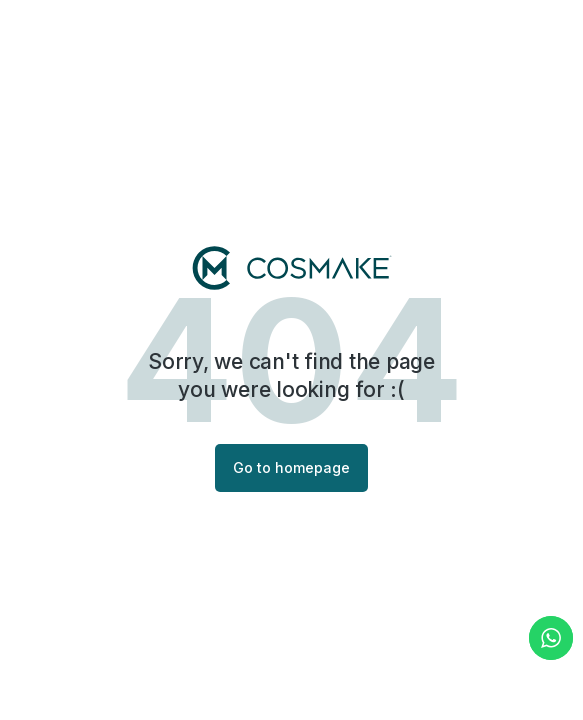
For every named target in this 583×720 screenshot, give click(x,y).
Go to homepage (291, 467)
